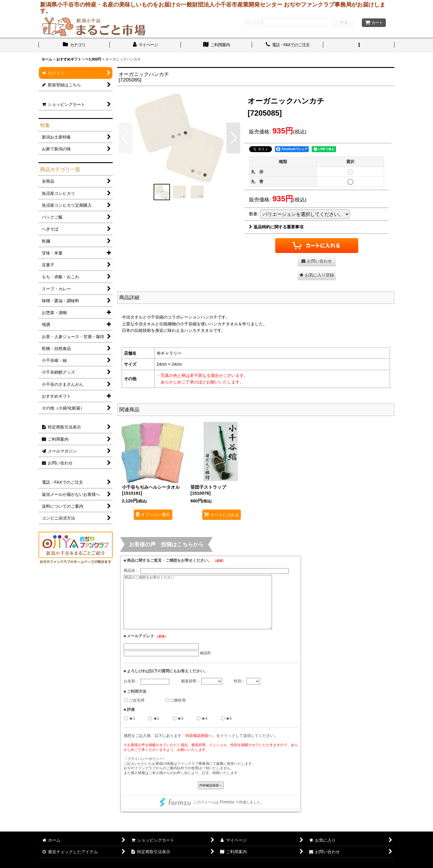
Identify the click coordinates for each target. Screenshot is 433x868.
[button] (359, 45)
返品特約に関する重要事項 (276, 227)
